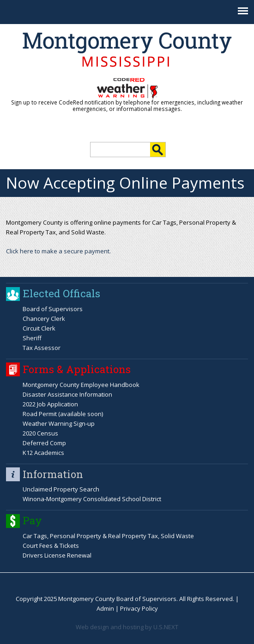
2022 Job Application (50, 404)
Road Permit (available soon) (63, 414)
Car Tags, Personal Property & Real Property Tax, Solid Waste (108, 536)
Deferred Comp (44, 443)
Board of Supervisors (53, 309)
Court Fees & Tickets (51, 546)
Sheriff (32, 338)
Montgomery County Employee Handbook (81, 385)
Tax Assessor (42, 348)
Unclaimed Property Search (61, 489)
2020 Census (40, 433)
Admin (105, 608)
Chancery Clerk (44, 319)
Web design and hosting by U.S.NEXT (127, 627)
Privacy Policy (139, 608)
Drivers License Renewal (57, 555)
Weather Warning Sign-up (59, 423)
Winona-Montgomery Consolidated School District (92, 499)
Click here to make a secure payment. (58, 251)
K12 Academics (43, 453)
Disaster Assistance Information (67, 394)
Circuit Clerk (39, 328)
